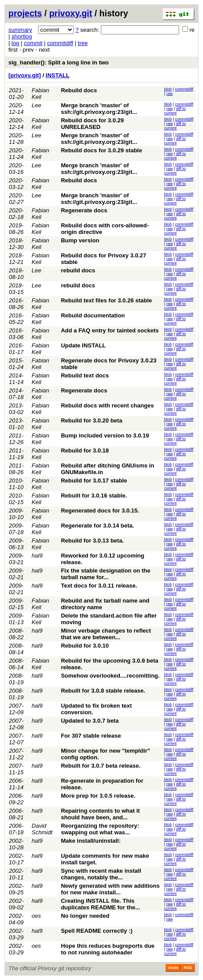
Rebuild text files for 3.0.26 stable (107, 300)
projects (25, 13)
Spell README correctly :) (97, 931)
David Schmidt (42, 829)
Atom (173, 968)
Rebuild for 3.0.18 (85, 450)
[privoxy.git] (25, 75)
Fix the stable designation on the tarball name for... (106, 574)
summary (20, 30)
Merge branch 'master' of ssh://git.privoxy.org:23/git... (99, 109)
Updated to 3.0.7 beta (90, 721)
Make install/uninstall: (91, 841)
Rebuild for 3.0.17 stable (94, 481)
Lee (37, 105)
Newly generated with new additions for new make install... (110, 889)
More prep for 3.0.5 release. (98, 796)
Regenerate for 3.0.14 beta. (98, 526)
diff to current (175, 111)
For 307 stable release (91, 736)
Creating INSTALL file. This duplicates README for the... (101, 904)
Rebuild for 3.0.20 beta (92, 420)
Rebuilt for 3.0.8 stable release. (103, 691)
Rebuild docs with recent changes (107, 405)
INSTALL (57, 75)
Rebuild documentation (93, 315)
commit (33, 43)
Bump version (80, 240)
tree (83, 43)
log (15, 43)
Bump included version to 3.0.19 (105, 435)
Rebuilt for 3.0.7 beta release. (101, 766)
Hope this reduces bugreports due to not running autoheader (108, 949)
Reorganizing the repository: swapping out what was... (100, 829)
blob (168, 89)
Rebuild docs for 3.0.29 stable (102, 150)
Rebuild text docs (85, 375)
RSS (188, 968)
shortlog (22, 36)
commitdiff (60, 43)
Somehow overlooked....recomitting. (110, 676)
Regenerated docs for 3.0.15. (100, 511)
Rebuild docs (79, 90)
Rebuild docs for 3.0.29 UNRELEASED (92, 124)
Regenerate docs (84, 210)
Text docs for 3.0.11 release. (99, 586)
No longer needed (85, 916)
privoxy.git (71, 13)
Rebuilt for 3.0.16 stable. (94, 496)
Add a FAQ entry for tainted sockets (110, 330)
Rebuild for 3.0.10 (85, 646)
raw (170, 94)
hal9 (37, 556)
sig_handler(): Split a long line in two (59, 62)
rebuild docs (78, 270)
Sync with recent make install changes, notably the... (101, 874)
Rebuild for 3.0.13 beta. (92, 541)
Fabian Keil (41, 94)
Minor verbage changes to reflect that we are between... (106, 634)
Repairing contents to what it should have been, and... (100, 814)
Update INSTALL (84, 345)
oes (36, 916)
